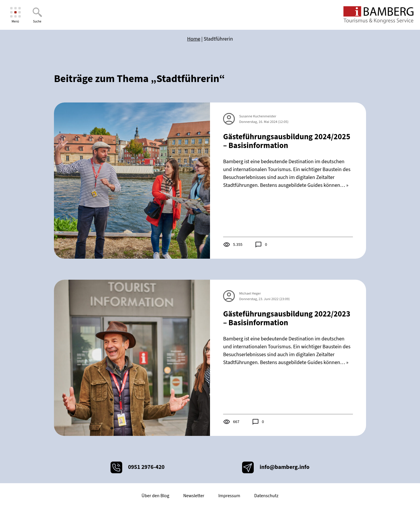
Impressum (229, 496)
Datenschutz (266, 496)
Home (194, 39)
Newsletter (194, 496)
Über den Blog (155, 496)
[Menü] (15, 15)
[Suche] (37, 15)
